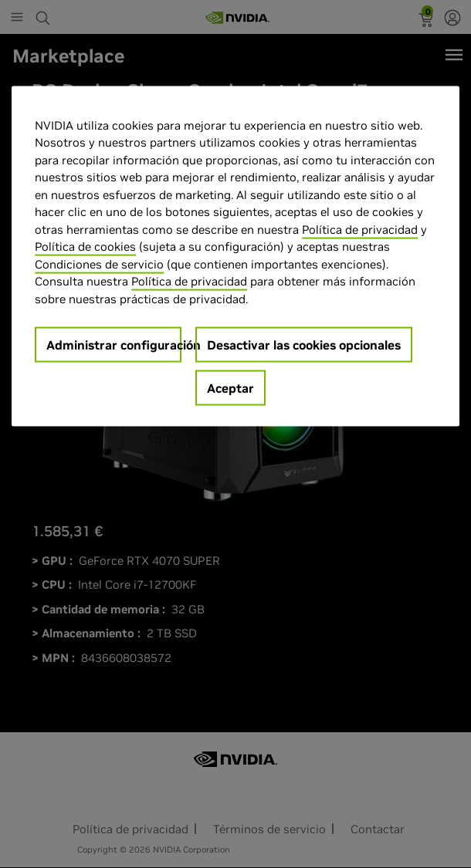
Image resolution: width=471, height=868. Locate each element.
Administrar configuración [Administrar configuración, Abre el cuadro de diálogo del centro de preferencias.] (114, 345)
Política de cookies (85, 247)
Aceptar (230, 388)
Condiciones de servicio (99, 263)
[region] (235, 256)
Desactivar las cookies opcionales (304, 345)
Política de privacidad (360, 229)
